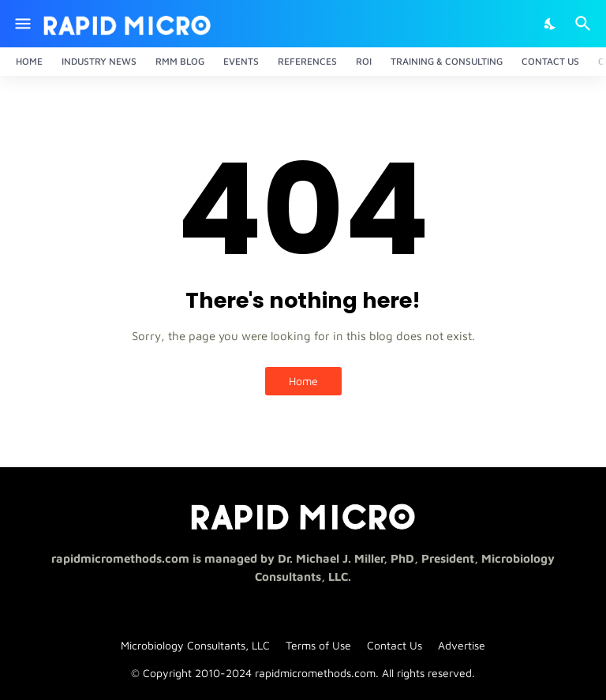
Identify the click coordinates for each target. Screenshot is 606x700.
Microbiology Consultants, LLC (195, 645)
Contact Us (550, 61)
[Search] (585, 24)
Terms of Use (318, 645)
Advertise (462, 645)
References (307, 61)
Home (29, 61)
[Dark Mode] (551, 24)
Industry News (99, 61)
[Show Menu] (22, 24)
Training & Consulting (447, 61)
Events (241, 61)
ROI (364, 61)
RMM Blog (180, 61)
